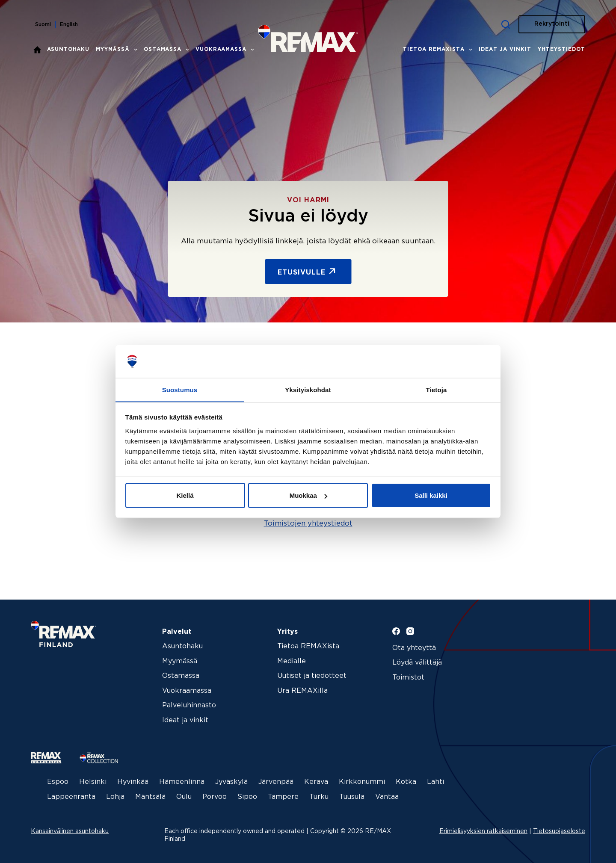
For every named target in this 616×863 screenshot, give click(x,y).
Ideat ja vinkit (505, 49)
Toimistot (408, 678)
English (69, 25)
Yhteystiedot (561, 49)
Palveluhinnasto (189, 705)
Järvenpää (276, 779)
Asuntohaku (68, 49)
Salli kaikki (431, 495)
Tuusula (352, 794)
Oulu (184, 794)
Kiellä (185, 495)
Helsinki (93, 779)
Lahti (435, 779)
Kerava (316, 779)
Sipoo (247, 794)
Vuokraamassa (226, 50)
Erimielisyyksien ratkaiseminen (483, 829)
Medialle (292, 661)
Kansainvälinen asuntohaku (70, 829)
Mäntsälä (150, 794)
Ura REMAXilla (302, 691)
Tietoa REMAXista (439, 50)
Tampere (283, 794)
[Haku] (506, 24)
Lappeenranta (71, 794)
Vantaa (387, 794)
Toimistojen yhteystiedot (308, 524)
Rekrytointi (552, 24)
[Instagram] (410, 631)
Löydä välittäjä (417, 663)
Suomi (43, 25)
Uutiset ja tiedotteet (312, 676)
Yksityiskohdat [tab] (308, 389)
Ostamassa (168, 50)
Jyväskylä (231, 779)
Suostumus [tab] (180, 389)
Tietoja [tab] (437, 389)
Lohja (115, 794)
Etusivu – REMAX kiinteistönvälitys (37, 50)
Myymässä (118, 50)
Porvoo (215, 794)
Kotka (406, 779)
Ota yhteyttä (414, 648)
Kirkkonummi (362, 779)
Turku (319, 794)
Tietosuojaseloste (559, 829)
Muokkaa (308, 495)
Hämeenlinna (182, 779)
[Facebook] (396, 631)
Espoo (58, 779)
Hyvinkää (133, 779)
